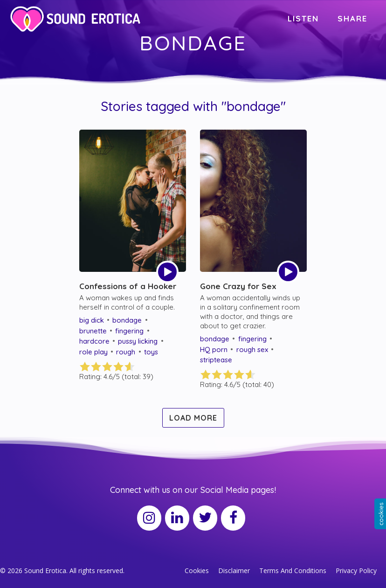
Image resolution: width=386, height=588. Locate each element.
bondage (127, 320)
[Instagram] (149, 518)
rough (126, 352)
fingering (129, 331)
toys (151, 352)
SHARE (352, 18)
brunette (93, 331)
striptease (216, 360)
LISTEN (303, 18)
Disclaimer (234, 571)
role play (93, 352)
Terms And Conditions (293, 571)
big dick (92, 320)
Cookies (197, 571)
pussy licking (138, 341)
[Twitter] (205, 518)
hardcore (94, 341)
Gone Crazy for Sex (238, 286)
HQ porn (214, 349)
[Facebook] (233, 518)
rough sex (252, 349)
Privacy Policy (356, 571)
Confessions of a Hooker (128, 286)
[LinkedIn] (177, 518)
